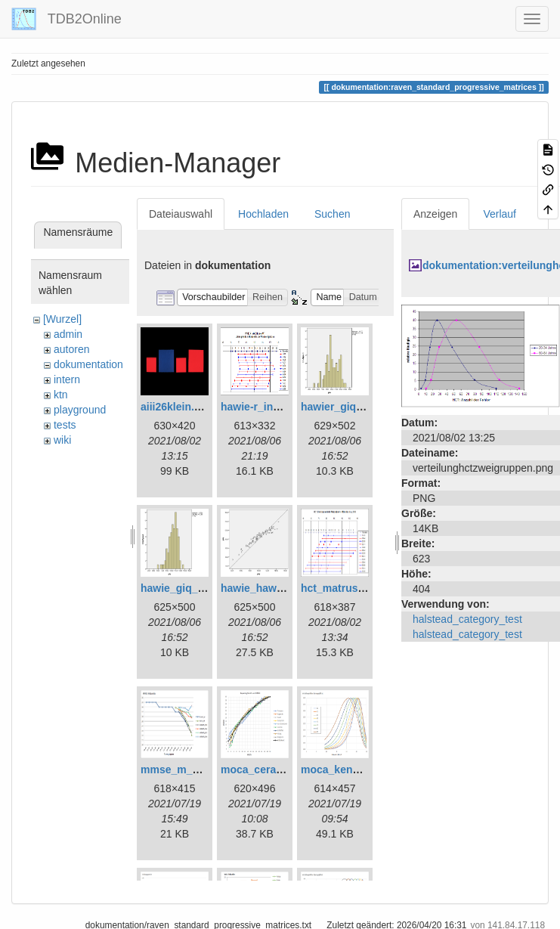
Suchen (332, 214)
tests (65, 425)
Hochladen (263, 214)
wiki (62, 440)
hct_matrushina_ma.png (362, 588)
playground (80, 410)
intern (67, 379)
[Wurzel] (62, 319)
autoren (71, 349)
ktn (61, 395)
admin (68, 334)
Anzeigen (435, 214)
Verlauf (500, 214)
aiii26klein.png (177, 407)
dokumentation (88, 364)
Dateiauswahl (181, 214)
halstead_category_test (467, 619)
